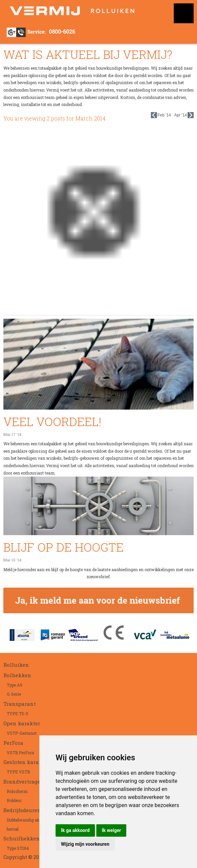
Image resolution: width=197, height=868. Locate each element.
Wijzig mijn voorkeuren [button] (85, 844)
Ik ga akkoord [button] (75, 830)
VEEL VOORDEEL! (52, 421)
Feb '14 (161, 115)
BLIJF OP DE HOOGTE (63, 547)
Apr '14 (184, 115)
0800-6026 (62, 31)
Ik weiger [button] (111, 830)
